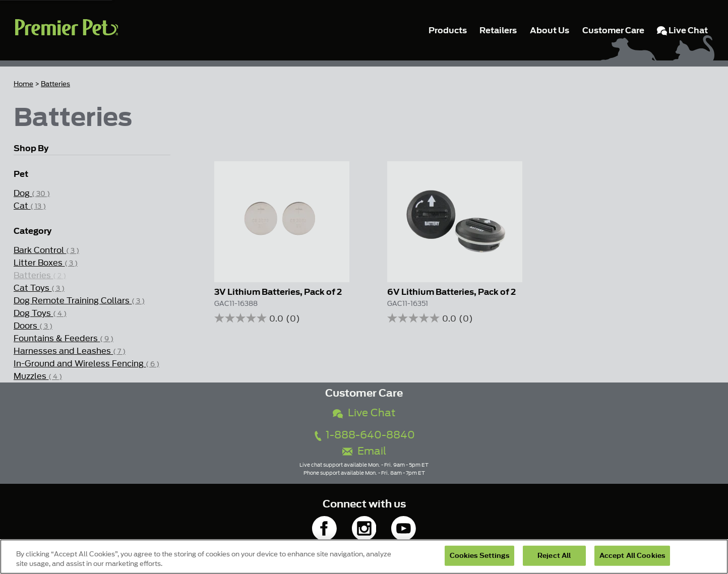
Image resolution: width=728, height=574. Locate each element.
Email (364, 451)
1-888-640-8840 (364, 435)
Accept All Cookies (632, 556)
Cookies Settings (479, 556)
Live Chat (364, 413)
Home (23, 84)
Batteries (55, 84)
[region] (364, 557)
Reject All (554, 556)
